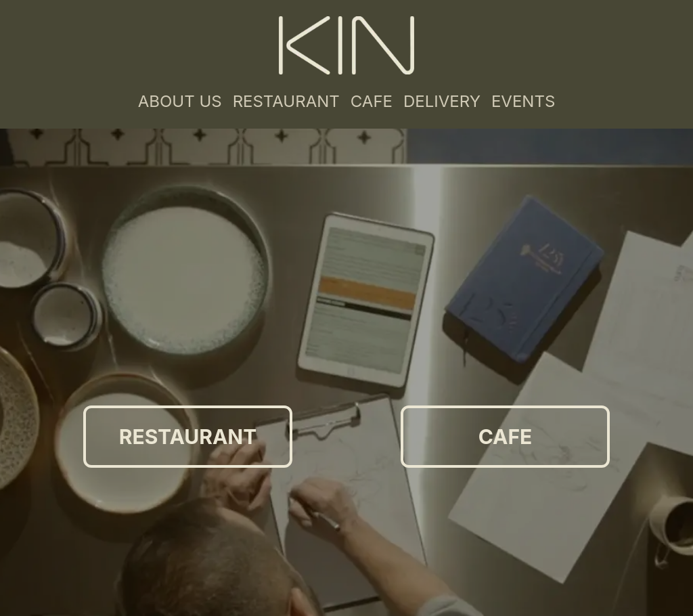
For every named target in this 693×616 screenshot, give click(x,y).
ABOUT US (180, 101)
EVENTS (523, 101)
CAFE (372, 101)
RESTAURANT (286, 101)
